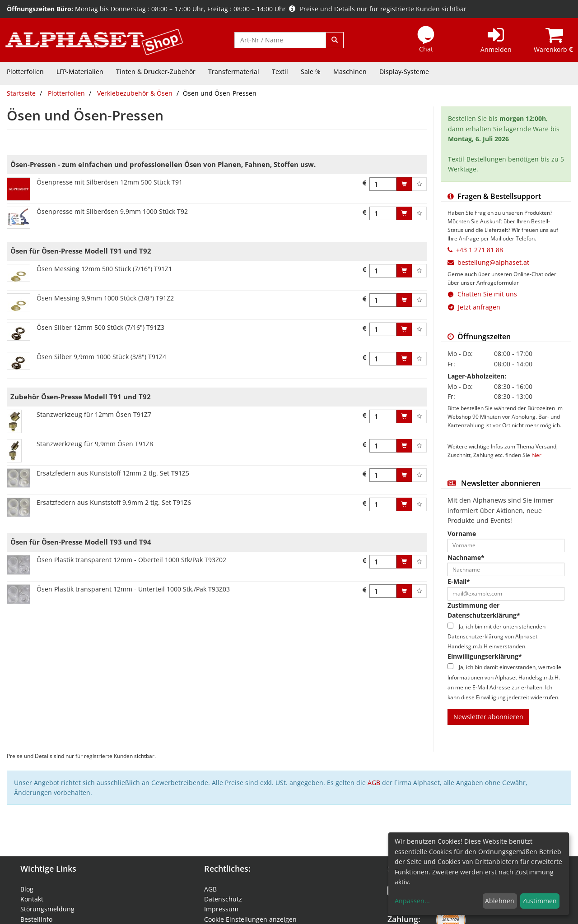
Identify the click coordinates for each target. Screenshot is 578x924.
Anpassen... (412, 901)
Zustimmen (540, 901)
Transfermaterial (234, 72)
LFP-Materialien (80, 72)
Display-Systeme (404, 72)
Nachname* (466, 557)
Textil (280, 72)
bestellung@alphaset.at (493, 262)
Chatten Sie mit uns (487, 294)
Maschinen (350, 72)
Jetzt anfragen (474, 307)
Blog (27, 889)
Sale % (311, 72)
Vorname (462, 534)
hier (536, 455)
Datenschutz (223, 899)
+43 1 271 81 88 (480, 250)
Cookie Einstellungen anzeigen (250, 919)
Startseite (21, 93)
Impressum (221, 909)
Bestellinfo (36, 919)
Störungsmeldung (47, 909)
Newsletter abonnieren (488, 717)
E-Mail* (459, 581)
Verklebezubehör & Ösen (135, 93)
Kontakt (32, 899)
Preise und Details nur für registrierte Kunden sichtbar (378, 9)
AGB (374, 783)
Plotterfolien (25, 72)
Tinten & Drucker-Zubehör (156, 72)
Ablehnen (500, 901)
